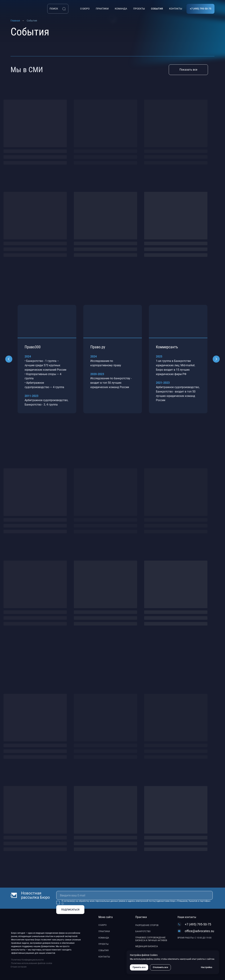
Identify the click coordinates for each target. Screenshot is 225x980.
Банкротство (143, 931)
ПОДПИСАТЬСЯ (70, 910)
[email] (134, 895)
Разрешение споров (147, 925)
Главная (15, 21)
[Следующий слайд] (216, 359)
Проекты (103, 944)
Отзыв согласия (19, 967)
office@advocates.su (199, 931)
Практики (104, 931)
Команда (104, 938)
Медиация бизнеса (147, 946)
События (104, 950)
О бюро (102, 925)
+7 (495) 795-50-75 (198, 924)
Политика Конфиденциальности (27, 960)
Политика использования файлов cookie (32, 963)
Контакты (104, 957)
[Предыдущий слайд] (9, 359)
